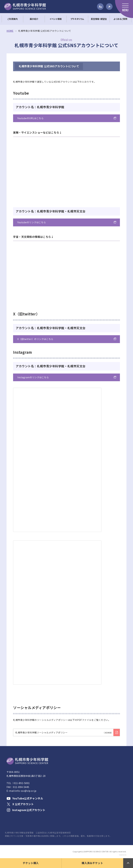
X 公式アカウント (20, 804)
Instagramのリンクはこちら (33, 377)
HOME (10, 31)
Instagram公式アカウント (26, 810)
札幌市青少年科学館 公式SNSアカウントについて (49, 66)
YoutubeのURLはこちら (30, 118)
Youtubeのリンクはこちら (32, 222)
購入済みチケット (92, 863)
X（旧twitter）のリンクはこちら (35, 339)
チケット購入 (31, 863)
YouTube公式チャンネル (25, 798)
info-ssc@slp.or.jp (26, 791)
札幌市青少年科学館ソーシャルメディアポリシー (64, 732)
